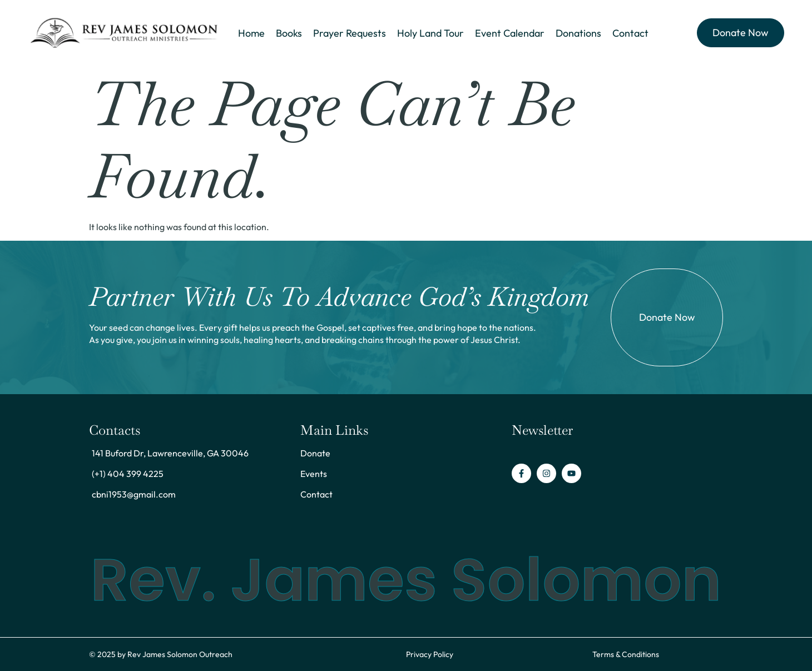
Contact (630, 33)
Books (288, 33)
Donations (578, 33)
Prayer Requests (349, 33)
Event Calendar (510, 33)
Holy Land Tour (430, 33)
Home (251, 33)
